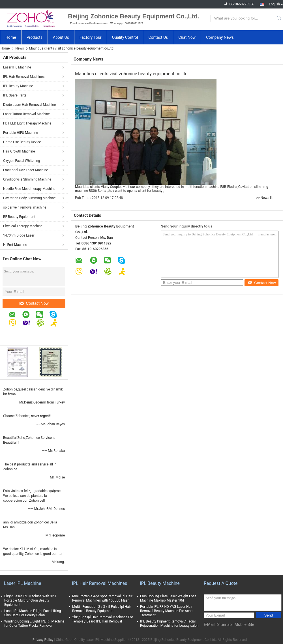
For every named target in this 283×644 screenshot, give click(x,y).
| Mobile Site (243, 624)
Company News (220, 37)
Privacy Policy (43, 640)
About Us (61, 37)
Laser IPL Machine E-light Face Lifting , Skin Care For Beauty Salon (33, 613)
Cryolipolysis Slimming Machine (27, 179)
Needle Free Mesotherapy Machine (29, 189)
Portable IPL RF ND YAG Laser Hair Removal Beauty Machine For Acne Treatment (166, 611)
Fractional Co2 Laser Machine (26, 170)
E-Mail (209, 624)
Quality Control (125, 37)
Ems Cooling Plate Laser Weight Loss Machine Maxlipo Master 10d (168, 598)
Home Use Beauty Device (22, 142)
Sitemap (224, 624)
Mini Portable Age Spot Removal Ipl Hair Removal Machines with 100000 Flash (102, 598)
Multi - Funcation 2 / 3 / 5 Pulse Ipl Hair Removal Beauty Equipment (102, 609)
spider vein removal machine (25, 207)
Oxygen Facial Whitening (22, 161)
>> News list (265, 198)
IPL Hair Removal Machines (24, 77)
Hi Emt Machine (15, 245)
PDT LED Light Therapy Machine (27, 123)
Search (279, 18)
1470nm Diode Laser (19, 235)
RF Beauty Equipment (19, 217)
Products (35, 37)
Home (11, 37)
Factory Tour (91, 37)
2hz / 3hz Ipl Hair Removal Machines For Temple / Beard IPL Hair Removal (103, 619)
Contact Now (34, 303)
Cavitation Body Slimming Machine (29, 198)
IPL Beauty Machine (18, 86)
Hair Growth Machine (19, 151)
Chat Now (187, 37)
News (20, 48)
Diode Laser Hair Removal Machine (29, 105)
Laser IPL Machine (17, 67)
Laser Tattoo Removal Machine (26, 114)
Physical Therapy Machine (23, 226)
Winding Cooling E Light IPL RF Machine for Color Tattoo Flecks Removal (34, 623)
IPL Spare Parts (15, 95)
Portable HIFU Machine (21, 133)
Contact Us (158, 37)
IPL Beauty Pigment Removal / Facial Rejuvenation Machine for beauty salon (169, 623)
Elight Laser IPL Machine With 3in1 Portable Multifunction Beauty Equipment (30, 600)
